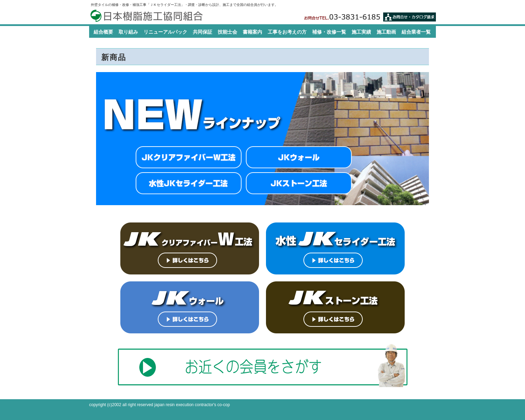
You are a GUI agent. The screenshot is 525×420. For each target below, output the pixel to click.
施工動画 (386, 32)
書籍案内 (252, 32)
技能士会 (227, 32)
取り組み (128, 32)
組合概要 (103, 32)
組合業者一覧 (416, 32)
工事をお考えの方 (287, 32)
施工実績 (361, 32)
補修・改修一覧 (329, 32)
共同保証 (203, 32)
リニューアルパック (165, 32)
